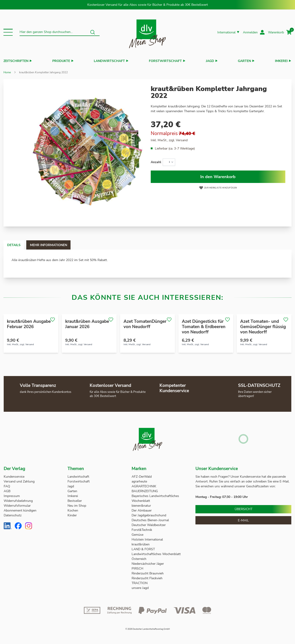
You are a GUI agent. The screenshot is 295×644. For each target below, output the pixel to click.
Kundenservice (14, 477)
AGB (7, 491)
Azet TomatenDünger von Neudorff (145, 324)
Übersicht (243, 509)
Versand (182, 140)
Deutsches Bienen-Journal (150, 520)
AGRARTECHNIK (144, 486)
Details (18, 245)
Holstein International (148, 540)
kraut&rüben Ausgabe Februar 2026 (29, 324)
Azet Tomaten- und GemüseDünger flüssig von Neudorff (263, 327)
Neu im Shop (77, 506)
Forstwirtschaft (165, 61)
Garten (244, 61)
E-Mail (243, 520)
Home (7, 72)
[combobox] (60, 32)
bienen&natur (141, 506)
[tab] (18, 245)
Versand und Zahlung (19, 481)
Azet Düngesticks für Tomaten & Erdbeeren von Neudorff (204, 327)
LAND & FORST (144, 549)
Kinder (72, 515)
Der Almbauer (142, 510)
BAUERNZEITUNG (145, 491)
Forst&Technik (142, 530)
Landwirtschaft (109, 61)
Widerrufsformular (17, 506)
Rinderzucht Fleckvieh (147, 578)
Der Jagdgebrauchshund (149, 515)
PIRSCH (137, 569)
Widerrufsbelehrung (18, 501)
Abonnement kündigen (20, 510)
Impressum (12, 496)
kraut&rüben (141, 544)
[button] (8, 32)
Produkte (61, 61)
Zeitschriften (16, 61)
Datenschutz (13, 515)
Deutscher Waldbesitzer (149, 525)
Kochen (73, 510)
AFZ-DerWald (142, 477)
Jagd (210, 61)
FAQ (7, 486)
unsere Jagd (140, 588)
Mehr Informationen (62, 245)
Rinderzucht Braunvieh (148, 573)
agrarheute (139, 481)
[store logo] (147, 32)
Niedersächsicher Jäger (148, 564)
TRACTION (140, 583)
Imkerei (281, 61)
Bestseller (75, 501)
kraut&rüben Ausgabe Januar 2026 (87, 324)
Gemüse (138, 535)
